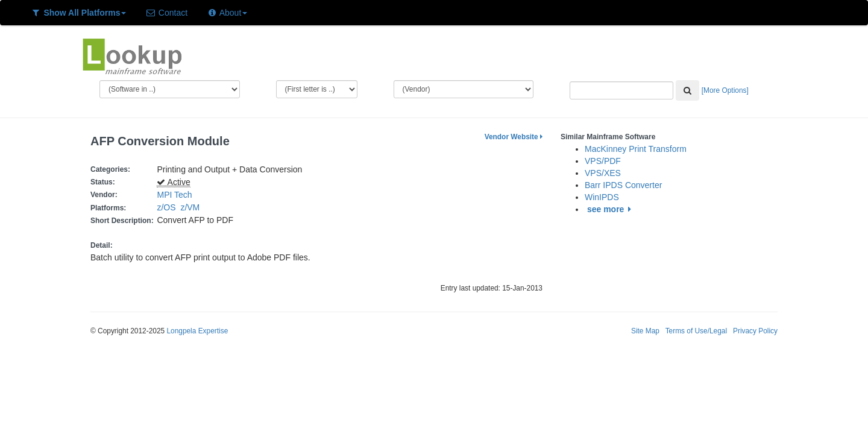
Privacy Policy (755, 331)
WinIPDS (602, 197)
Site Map (645, 331)
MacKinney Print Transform (636, 149)
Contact (166, 13)
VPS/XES (603, 173)
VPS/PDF (603, 161)
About (227, 13)
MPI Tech (174, 195)
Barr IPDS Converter (623, 185)
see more (611, 209)
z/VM (192, 207)
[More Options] (725, 90)
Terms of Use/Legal (696, 331)
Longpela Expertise (197, 331)
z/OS (168, 207)
